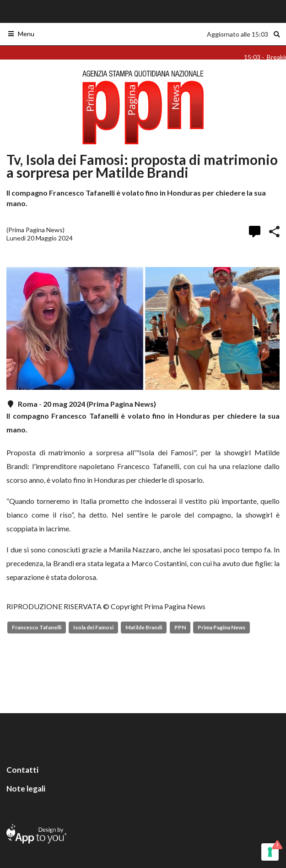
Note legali (26, 789)
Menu (21, 34)
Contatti (22, 770)
